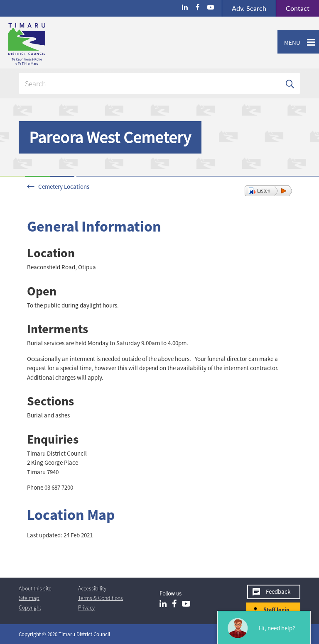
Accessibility (92, 588)
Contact (293, 8)
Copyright (30, 607)
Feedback (278, 592)
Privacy (86, 607)
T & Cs (101, 598)
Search (249, 8)
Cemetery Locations (64, 187)
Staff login (276, 610)
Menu (289, 43)
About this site (35, 588)
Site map (29, 598)
